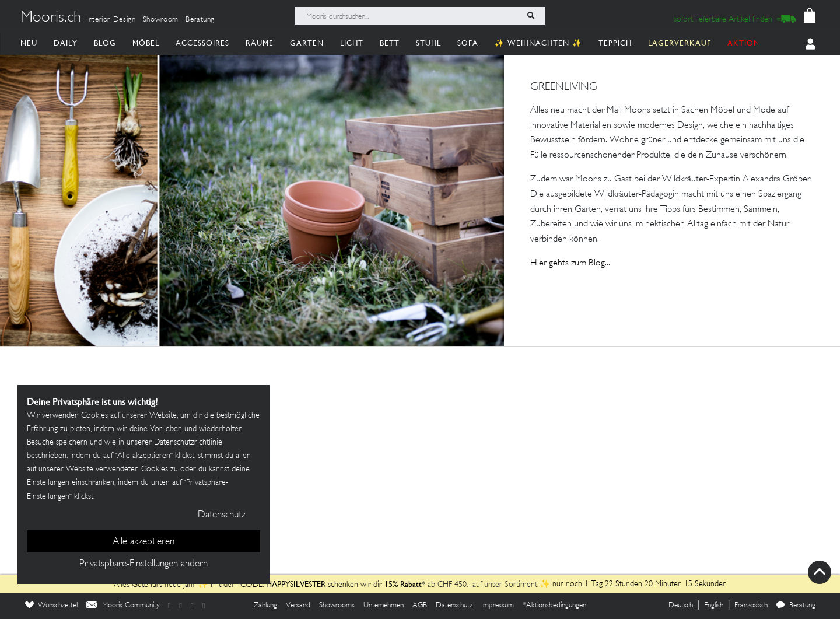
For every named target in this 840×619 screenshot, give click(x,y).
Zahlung (265, 606)
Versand (298, 606)
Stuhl (428, 43)
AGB (420, 606)
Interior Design (111, 20)
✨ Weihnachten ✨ (538, 43)
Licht (352, 43)
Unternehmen (384, 606)
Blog (105, 43)
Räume (260, 43)
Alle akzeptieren (143, 542)
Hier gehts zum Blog (568, 263)
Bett (390, 43)
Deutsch (681, 606)
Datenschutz (454, 606)
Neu (29, 43)
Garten (307, 43)
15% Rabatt (403, 584)
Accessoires (202, 43)
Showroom (161, 20)
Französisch (751, 606)
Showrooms (337, 606)
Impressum (498, 606)
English (714, 606)
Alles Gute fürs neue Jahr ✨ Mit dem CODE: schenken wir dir (249, 585)
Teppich (615, 43)
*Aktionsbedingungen (554, 606)
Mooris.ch (51, 18)
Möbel (146, 43)
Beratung (200, 20)
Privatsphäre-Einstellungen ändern (143, 564)
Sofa (468, 43)
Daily (66, 43)
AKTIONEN (749, 43)
